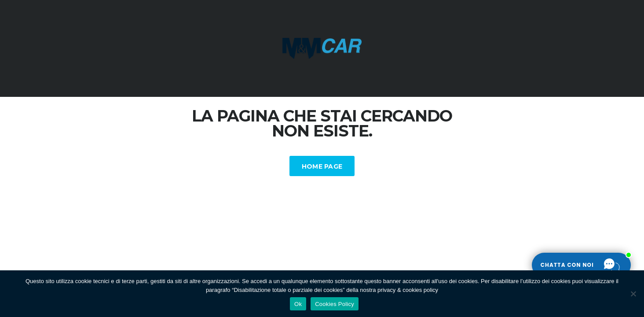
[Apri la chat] (581, 265)
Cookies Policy (335, 304)
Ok (298, 304)
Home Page (322, 166)
